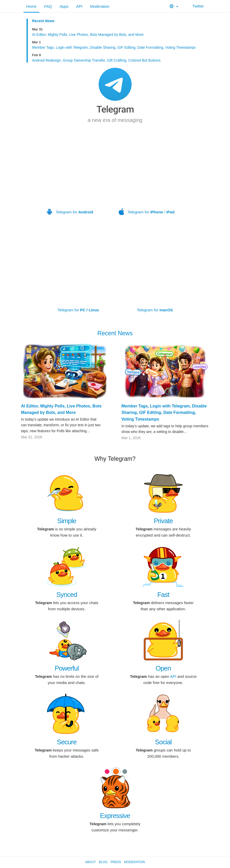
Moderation (100, 6)
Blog (103, 862)
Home (31, 6)
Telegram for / (147, 179)
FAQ (48, 6)
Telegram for (70, 179)
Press (116, 862)
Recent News (43, 21)
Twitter (195, 6)
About (91, 862)
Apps (64, 6)
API (79, 6)
